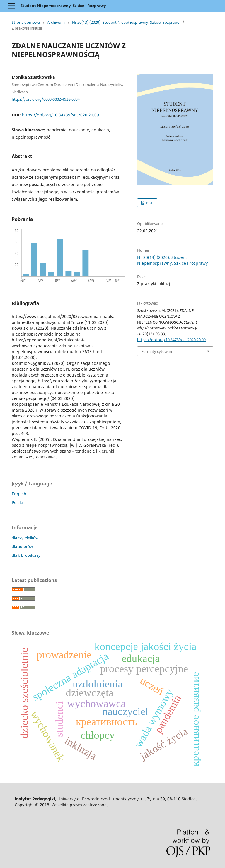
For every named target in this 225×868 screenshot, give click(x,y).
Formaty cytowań (157, 351)
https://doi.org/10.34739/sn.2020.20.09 (60, 115)
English (19, 494)
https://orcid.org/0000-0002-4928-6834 (46, 99)
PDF (149, 203)
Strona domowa (26, 22)
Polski (17, 502)
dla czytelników (25, 538)
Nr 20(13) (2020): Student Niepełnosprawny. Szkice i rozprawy (126, 22)
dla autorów (22, 546)
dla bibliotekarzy (26, 555)
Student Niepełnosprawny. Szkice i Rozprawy (63, 6)
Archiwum (56, 22)
